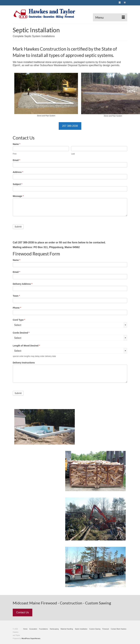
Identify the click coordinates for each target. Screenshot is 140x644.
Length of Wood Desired (26, 346)
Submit (18, 227)
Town (16, 296)
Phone (17, 308)
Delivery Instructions (24, 363)
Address (18, 172)
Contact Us (23, 612)
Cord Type (19, 320)
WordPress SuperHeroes (31, 639)
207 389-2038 (70, 126)
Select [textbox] (18, 325)
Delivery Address (23, 284)
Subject (17, 184)
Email (16, 160)
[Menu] (110, 17)
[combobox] (70, 325)
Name (16, 144)
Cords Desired (21, 333)
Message (18, 196)
